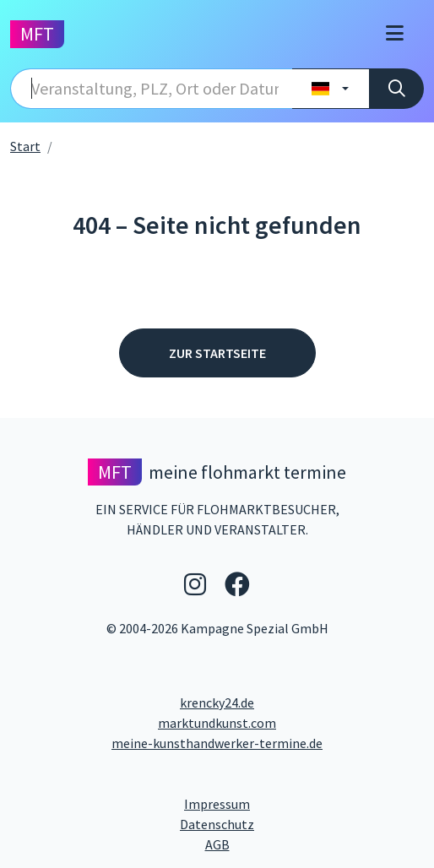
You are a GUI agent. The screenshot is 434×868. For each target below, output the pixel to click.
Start (25, 146)
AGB (315, 844)
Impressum (281, 803)
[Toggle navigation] (395, 34)
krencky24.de (217, 703)
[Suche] (396, 89)
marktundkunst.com (217, 723)
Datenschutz (285, 823)
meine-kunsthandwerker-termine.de (217, 743)
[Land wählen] (331, 89)
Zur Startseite (217, 353)
